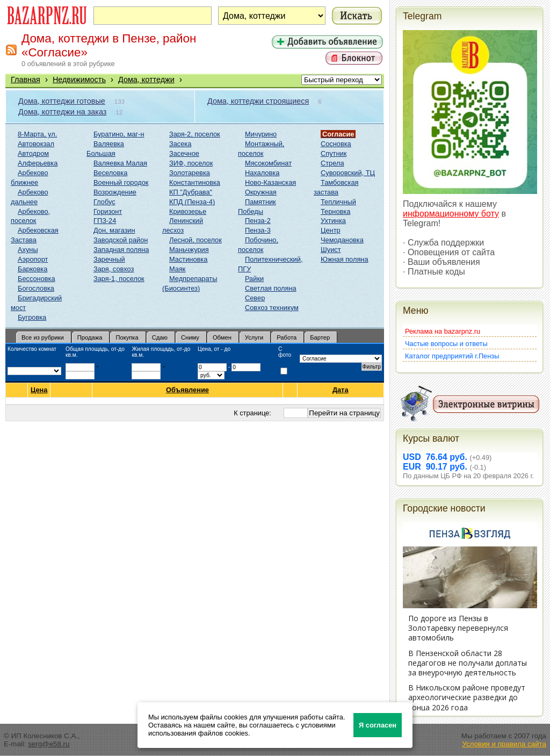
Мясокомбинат (268, 163)
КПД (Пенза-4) (192, 202)
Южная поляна (345, 259)
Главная (26, 80)
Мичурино (261, 134)
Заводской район (121, 240)
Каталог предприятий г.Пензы (452, 356)
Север (255, 298)
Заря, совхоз (114, 269)
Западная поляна (121, 250)
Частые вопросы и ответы (446, 344)
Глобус (104, 202)
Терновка (335, 211)
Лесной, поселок (196, 240)
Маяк (177, 269)
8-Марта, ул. (37, 134)
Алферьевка (38, 163)
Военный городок (121, 182)
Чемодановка (342, 240)
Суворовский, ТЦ (348, 173)
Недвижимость (79, 80)
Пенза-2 (258, 221)
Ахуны (28, 250)
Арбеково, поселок (30, 216)
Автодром (33, 153)
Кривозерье (188, 211)
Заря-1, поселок (119, 279)
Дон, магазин (114, 230)
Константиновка (195, 182)
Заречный (109, 259)
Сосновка (336, 144)
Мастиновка (188, 259)
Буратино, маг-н (119, 134)
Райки (254, 279)
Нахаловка (262, 173)
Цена (39, 390)
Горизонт (108, 211)
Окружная (261, 192)
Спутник (334, 153)
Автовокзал (36, 144)
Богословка (36, 288)
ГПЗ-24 (105, 221)
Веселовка (110, 173)
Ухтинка (333, 221)
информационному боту (451, 214)
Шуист (331, 250)
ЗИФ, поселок (191, 163)
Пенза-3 (258, 230)
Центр (331, 230)
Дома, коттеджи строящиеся (258, 101)
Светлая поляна (271, 288)
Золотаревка (190, 173)
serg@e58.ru (49, 744)
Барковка (32, 269)
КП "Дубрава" (191, 192)
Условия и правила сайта (504, 744)
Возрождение (115, 192)
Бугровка (32, 317)
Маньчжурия (189, 250)
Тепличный (338, 202)
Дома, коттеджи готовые (62, 101)
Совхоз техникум (272, 308)
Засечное (184, 153)
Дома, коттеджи (146, 80)
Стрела (332, 163)
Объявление (188, 390)
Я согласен (378, 725)
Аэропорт (33, 259)
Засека (180, 144)
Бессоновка (37, 279)
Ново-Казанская (270, 182)
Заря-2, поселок (195, 134)
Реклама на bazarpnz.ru (443, 331)
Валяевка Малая (120, 163)
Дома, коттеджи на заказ (62, 112)
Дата (341, 390)
